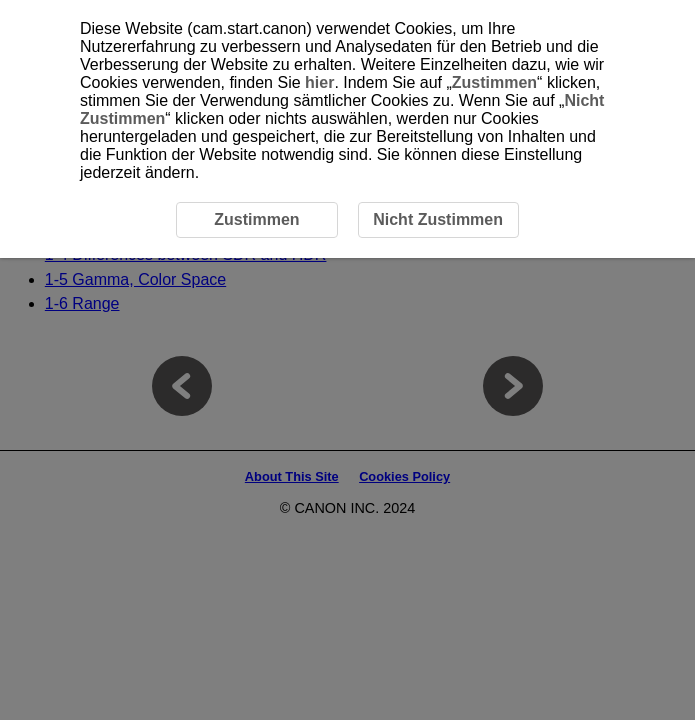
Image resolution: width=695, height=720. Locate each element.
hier (319, 82)
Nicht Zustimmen (438, 219)
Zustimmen (494, 82)
